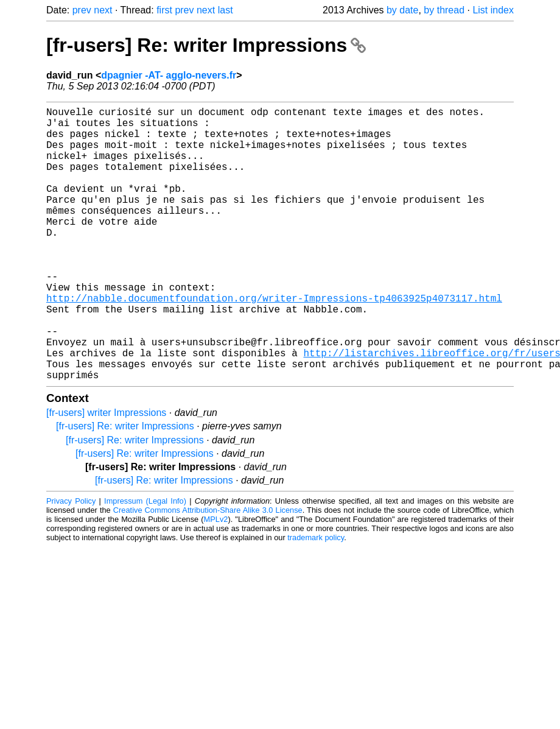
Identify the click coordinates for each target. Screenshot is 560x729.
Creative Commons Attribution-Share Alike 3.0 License (208, 571)
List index (493, 10)
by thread (444, 10)
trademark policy (316, 598)
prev (82, 10)
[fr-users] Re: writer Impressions (206, 45)
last (226, 10)
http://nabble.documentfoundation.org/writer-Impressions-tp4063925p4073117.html (274, 342)
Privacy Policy (71, 562)
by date (402, 10)
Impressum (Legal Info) (145, 562)
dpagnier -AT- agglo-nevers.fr (169, 75)
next (103, 10)
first (164, 10)
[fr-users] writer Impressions (106, 474)
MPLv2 (216, 580)
